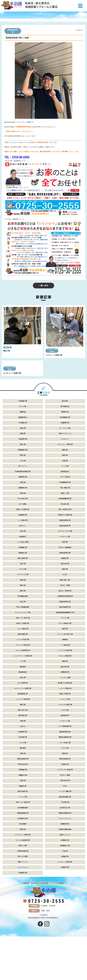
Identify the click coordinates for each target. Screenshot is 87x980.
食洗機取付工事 (65, 883)
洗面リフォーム (23, 899)
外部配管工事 (65, 877)
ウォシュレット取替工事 (65, 482)
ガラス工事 (23, 606)
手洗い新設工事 (65, 525)
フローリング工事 (23, 612)
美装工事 (65, 492)
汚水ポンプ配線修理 (65, 584)
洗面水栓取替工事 (23, 796)
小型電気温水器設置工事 (65, 633)
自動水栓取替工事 (65, 563)
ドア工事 (23, 698)
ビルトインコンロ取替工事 (23, 725)
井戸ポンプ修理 (65, 812)
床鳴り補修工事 (23, 671)
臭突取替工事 (23, 769)
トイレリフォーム (23, 904)
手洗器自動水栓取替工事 (23, 509)
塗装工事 (65, 790)
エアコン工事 (65, 655)
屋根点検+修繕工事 (65, 834)
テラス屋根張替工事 (65, 763)
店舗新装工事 (65, 460)
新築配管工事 (23, 525)
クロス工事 (65, 785)
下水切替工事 (65, 839)
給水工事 (23, 639)
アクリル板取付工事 (65, 660)
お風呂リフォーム (65, 872)
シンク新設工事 (23, 557)
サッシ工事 (65, 503)
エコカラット (65, 476)
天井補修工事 (23, 438)
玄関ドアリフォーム (65, 471)
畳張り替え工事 (65, 617)
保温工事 (23, 465)
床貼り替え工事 (23, 747)
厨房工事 (23, 628)
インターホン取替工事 (65, 688)
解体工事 (23, 622)
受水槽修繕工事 (65, 454)
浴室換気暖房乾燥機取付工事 (65, 650)
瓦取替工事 (65, 801)
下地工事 (65, 888)
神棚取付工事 (23, 812)
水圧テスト (23, 563)
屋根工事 (65, 698)
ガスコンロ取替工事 (65, 693)
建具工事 (65, 606)
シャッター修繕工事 (65, 829)
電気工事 (7, 348)
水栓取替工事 (23, 476)
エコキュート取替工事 (52, 351)
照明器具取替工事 (13, 31)
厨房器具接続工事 (23, 850)
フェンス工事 (23, 834)
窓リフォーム (23, 503)
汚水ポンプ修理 (65, 622)
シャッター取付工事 (23, 677)
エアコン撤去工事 (23, 666)
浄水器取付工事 (23, 856)
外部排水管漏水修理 (65, 866)
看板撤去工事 (23, 590)
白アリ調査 (23, 541)
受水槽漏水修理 (23, 633)
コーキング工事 (65, 736)
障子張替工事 (65, 444)
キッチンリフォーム (65, 856)
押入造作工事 (65, 541)
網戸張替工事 (23, 753)
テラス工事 (65, 747)
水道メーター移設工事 (23, 839)
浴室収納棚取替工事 (65, 536)
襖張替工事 (65, 449)
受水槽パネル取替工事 (65, 720)
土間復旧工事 (65, 904)
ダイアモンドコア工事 (65, 568)
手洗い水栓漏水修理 (23, 644)
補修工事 (65, 487)
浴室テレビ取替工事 (23, 547)
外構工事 (23, 530)
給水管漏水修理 (23, 845)
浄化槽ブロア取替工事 (65, 552)
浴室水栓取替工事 (65, 796)
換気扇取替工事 (23, 731)
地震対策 (65, 677)
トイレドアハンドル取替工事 (23, 693)
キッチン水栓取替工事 (23, 688)
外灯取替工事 (23, 774)
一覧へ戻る (44, 286)
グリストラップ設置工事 (23, 872)
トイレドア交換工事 (65, 725)
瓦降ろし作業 (23, 883)
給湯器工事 (65, 894)
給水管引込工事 (65, 845)
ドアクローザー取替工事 (65, 807)
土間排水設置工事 (23, 888)
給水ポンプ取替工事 (65, 628)
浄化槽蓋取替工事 (65, 519)
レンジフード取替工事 (23, 736)
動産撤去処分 (23, 454)
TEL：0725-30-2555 (17, 157)
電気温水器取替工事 (65, 774)
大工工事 (23, 498)
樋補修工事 (23, 823)
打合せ (65, 823)
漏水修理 (23, 704)
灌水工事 (23, 482)
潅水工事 (23, 601)
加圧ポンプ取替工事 (23, 660)
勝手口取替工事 (23, 595)
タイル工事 (23, 780)
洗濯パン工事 (65, 530)
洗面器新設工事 (23, 487)
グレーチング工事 (65, 465)
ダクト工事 (23, 444)
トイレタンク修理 (65, 715)
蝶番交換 (23, 449)
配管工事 (23, 866)
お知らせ (23, 763)
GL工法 (65, 612)
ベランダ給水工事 (65, 780)
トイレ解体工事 (65, 682)
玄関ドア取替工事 (65, 731)
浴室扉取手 (23, 574)
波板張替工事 (65, 753)
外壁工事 (23, 519)
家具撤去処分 (65, 509)
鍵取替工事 (65, 595)
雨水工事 (23, 715)
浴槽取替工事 (23, 514)
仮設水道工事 (65, 601)
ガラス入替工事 (65, 514)
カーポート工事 (65, 574)
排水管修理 (23, 861)
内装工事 (23, 790)
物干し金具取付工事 (65, 547)
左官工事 (23, 568)
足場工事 (65, 498)
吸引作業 (65, 438)
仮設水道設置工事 (65, 644)
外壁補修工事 (23, 584)
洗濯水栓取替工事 (65, 557)
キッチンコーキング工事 (23, 650)
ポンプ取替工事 (23, 720)
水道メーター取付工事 (23, 655)
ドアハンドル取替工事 (23, 682)
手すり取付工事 (23, 536)
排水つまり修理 (23, 894)
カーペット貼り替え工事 (65, 671)
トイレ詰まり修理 (23, 579)
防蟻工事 (23, 471)
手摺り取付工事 (23, 801)
